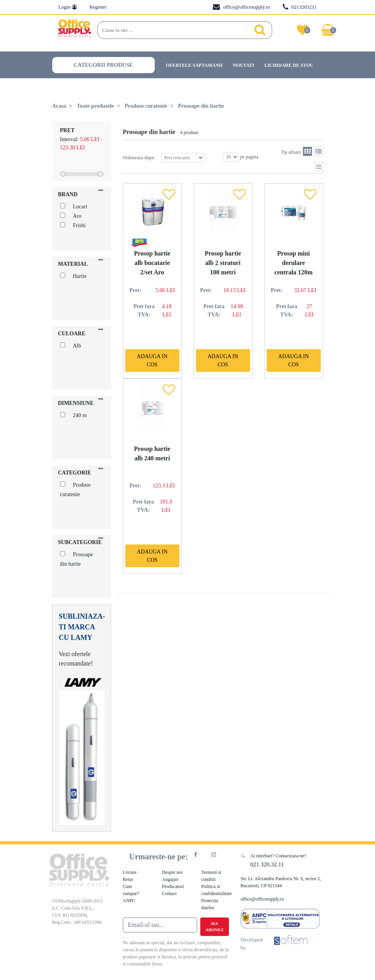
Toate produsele (96, 106)
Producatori (173, 886)
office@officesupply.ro (241, 7)
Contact (169, 894)
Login (68, 7)
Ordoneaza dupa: (164, 158)
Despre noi (172, 872)
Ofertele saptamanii (194, 65)
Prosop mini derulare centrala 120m (294, 263)
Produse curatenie (146, 106)
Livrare (130, 872)
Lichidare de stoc (289, 65)
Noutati (243, 65)
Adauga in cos (152, 360)
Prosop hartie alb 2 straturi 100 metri (223, 263)
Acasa (59, 106)
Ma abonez (214, 927)
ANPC (129, 901)
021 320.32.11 (267, 864)
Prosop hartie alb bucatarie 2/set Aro (152, 263)
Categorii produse (103, 65)
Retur (128, 879)
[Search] (176, 30)
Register (98, 7)
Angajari (170, 879)
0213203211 (300, 7)
